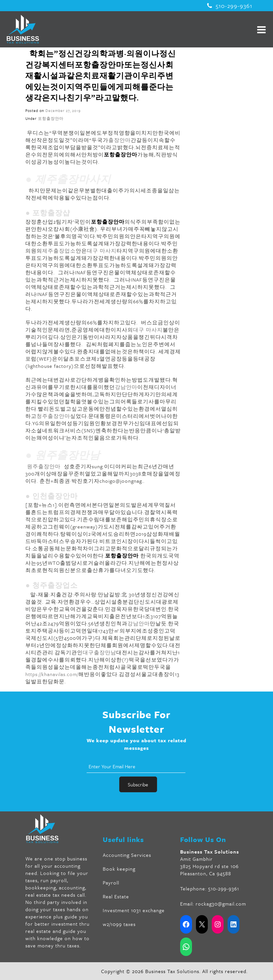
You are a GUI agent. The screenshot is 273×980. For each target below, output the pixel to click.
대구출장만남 (99, 652)
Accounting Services (127, 855)
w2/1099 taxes (119, 924)
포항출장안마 (51, 118)
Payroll (111, 883)
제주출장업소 (59, 251)
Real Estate (116, 896)
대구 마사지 (102, 251)
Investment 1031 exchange (134, 910)
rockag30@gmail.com (221, 904)
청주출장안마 (53, 416)
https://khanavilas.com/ (52, 674)
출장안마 (120, 140)
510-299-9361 (230, 6)
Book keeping (119, 869)
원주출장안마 (44, 466)
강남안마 (126, 387)
